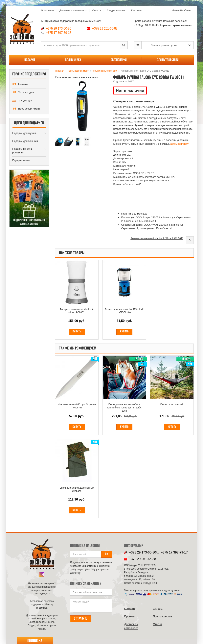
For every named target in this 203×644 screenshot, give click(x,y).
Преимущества (163, 616)
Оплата (97, 11)
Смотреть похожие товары (134, 101)
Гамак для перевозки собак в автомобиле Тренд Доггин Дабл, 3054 (124, 408)
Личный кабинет (182, 11)
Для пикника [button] (73, 60)
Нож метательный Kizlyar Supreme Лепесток (77, 406)
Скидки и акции (116, 11)
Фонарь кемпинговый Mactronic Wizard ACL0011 (157, 238)
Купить (77, 332)
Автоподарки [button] (119, 60)
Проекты (130, 616)
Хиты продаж (23, 93)
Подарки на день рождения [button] (22, 151)
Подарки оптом (21, 160)
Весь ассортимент (26, 109)
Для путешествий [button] (168, 60)
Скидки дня (22, 101)
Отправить (81, 619)
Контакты (137, 11)
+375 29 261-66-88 (105, 28)
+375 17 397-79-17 (59, 33)
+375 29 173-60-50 (59, 28)
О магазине (48, 11)
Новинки (20, 85)
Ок (107, 554)
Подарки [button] (30, 60)
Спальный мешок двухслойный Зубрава (77, 489)
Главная (59, 71)
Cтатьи (157, 624)
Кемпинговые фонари (105, 71)
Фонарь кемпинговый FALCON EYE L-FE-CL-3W (124, 311)
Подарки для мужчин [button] (25, 133)
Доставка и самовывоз (73, 11)
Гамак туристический (172, 404)
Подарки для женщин (25, 141)
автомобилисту (179, 144)
